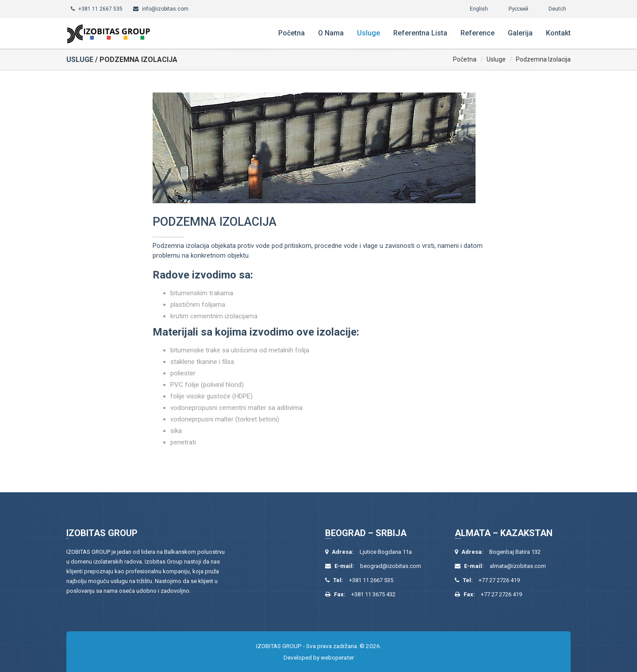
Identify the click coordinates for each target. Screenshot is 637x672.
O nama (331, 33)
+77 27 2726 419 (499, 580)
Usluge (368, 33)
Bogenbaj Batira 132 (515, 552)
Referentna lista (420, 33)
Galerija (520, 33)
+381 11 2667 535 (100, 9)
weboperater (337, 657)
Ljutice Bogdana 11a (386, 552)
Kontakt (558, 33)
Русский (518, 9)
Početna (292, 33)
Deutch (557, 9)
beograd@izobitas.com (391, 566)
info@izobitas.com (165, 9)
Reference (478, 33)
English (479, 9)
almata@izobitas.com (518, 566)
